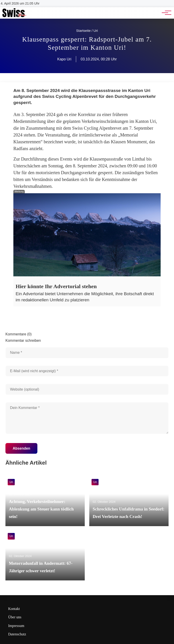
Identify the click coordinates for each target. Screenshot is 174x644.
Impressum (16, 626)
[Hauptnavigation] (165, 13)
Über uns (15, 617)
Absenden (21, 448)
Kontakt (14, 609)
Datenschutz (17, 634)
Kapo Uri (64, 59)
